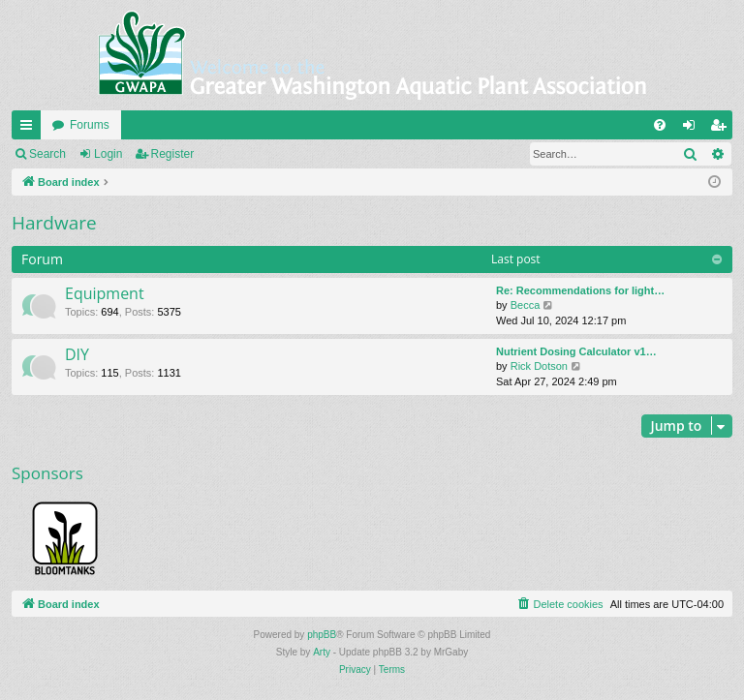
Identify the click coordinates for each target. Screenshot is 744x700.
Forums (90, 125)
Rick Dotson (539, 366)
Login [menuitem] (693, 129)
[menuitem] (660, 125)
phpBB (322, 635)
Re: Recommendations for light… (580, 290)
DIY (77, 354)
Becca (526, 305)
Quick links (30, 129)
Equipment (105, 293)
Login (108, 154)
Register (173, 154)
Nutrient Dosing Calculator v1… (576, 351)
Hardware (54, 223)
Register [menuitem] (722, 129)
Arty (322, 652)
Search (47, 154)
